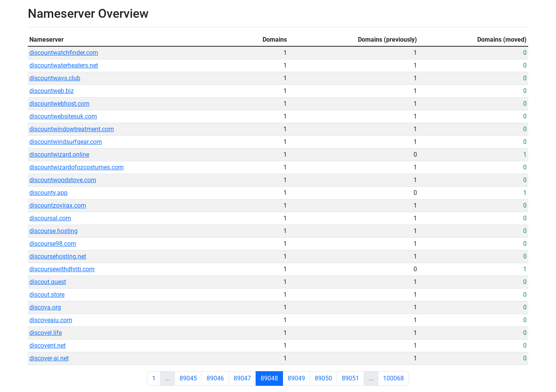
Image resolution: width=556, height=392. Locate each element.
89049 (296, 378)
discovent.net (47, 346)
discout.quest (48, 282)
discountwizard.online (59, 155)
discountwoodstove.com (63, 180)
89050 (323, 378)
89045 (188, 378)
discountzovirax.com (58, 205)
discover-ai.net (49, 358)
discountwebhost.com (59, 104)
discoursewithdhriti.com (62, 269)
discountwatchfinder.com (64, 53)
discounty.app (48, 193)
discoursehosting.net (58, 256)
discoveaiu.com (51, 320)
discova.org (45, 307)
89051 (350, 378)
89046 (215, 378)
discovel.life (46, 333)
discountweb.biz (52, 91)
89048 (269, 378)
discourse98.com (53, 244)
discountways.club (55, 78)
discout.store (47, 295)
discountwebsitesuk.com (63, 116)
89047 (242, 378)
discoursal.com (50, 218)
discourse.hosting (53, 231)
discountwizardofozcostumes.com (76, 167)
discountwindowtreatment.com (72, 129)
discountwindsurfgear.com (66, 142)
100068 (393, 378)
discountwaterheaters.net (64, 65)
